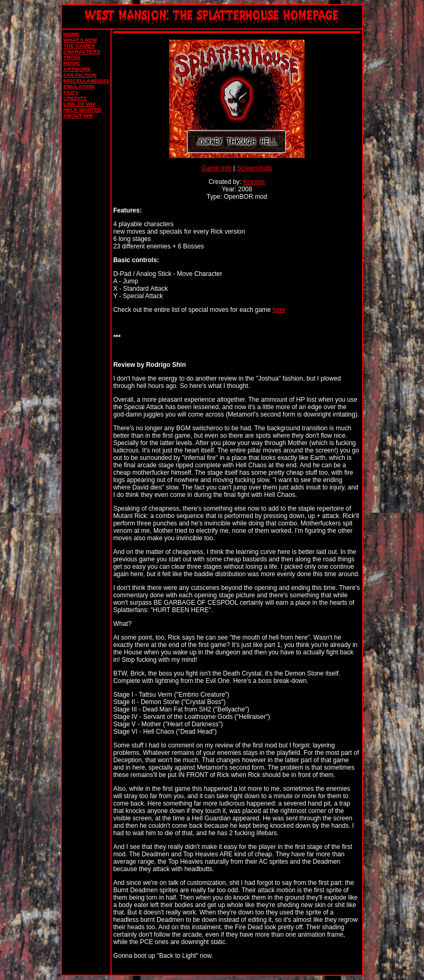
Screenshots (255, 168)
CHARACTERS (82, 52)
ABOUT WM (78, 115)
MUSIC (72, 63)
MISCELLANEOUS (86, 81)
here (279, 310)
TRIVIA (72, 57)
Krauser (254, 182)
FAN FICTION (80, 75)
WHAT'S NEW (80, 40)
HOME (71, 34)
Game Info (217, 168)
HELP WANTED (82, 110)
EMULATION (79, 86)
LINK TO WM (79, 104)
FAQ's (71, 92)
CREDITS (75, 98)
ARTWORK (77, 69)
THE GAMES (79, 46)
